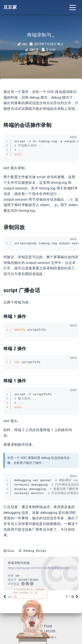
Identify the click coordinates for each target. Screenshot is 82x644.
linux (11, 551)
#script (41, 551)
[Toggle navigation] (73, 7)
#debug (29, 551)
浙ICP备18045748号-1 (41, 637)
